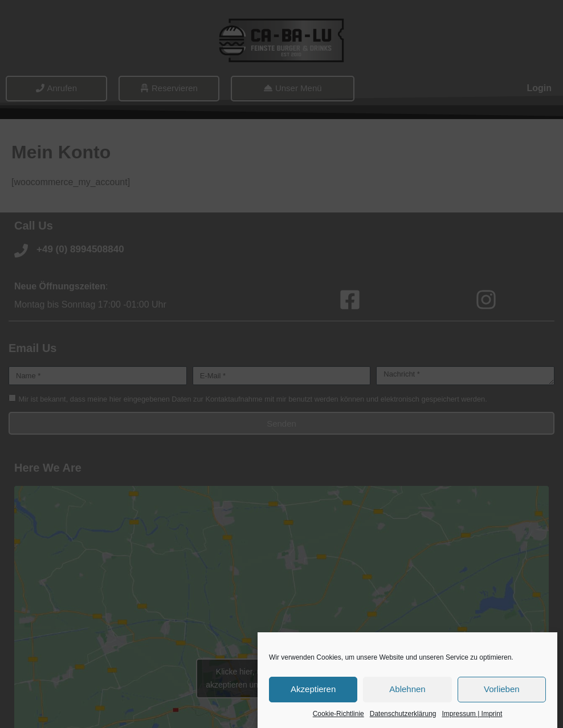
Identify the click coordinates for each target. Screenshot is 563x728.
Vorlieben (502, 689)
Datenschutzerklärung (403, 714)
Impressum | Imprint (472, 714)
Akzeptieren (313, 689)
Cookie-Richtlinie (338, 714)
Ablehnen (407, 689)
